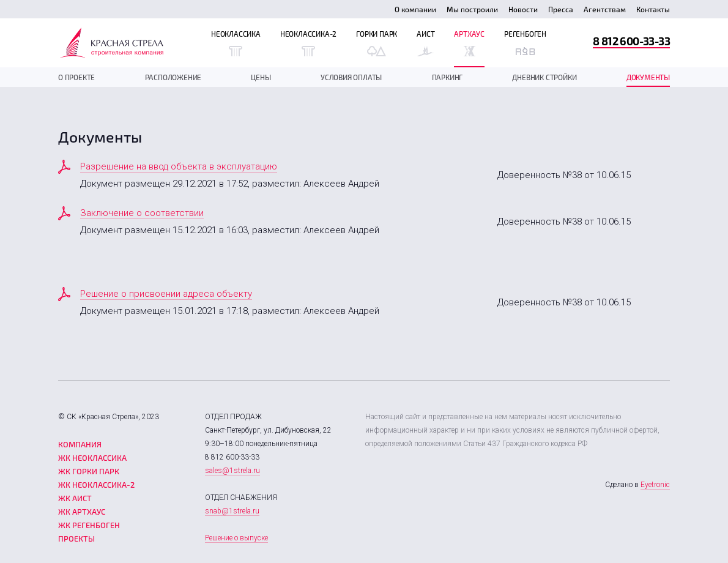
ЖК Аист (75, 498)
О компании (415, 9)
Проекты (76, 539)
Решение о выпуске (236, 538)
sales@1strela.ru (232, 471)
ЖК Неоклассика (92, 458)
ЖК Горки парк (89, 471)
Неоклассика (236, 43)
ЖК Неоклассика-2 (96, 485)
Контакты (653, 9)
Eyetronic (655, 485)
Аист (425, 43)
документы (648, 77)
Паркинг (448, 77)
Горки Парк (377, 43)
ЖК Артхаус (82, 512)
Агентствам (605, 9)
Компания (80, 444)
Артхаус (469, 43)
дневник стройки (544, 77)
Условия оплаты (351, 77)
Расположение (173, 77)
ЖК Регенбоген (89, 525)
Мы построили (472, 9)
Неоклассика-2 (308, 43)
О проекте (76, 77)
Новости (523, 9)
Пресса (561, 9)
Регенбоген (525, 43)
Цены (261, 77)
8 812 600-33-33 (631, 41)
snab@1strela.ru (232, 511)
